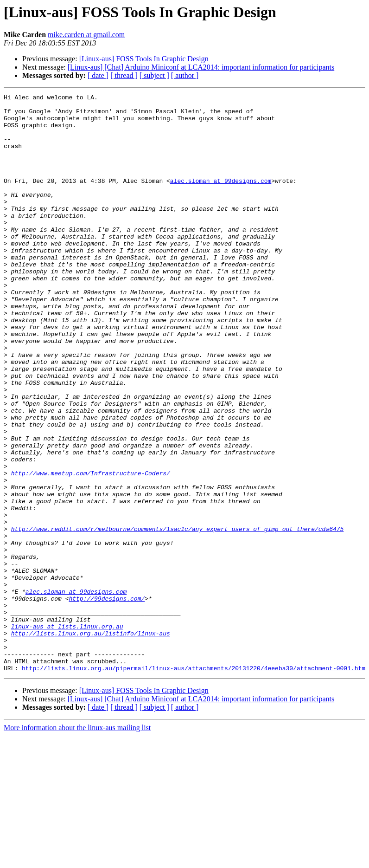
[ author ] (185, 75)
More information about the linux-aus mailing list (77, 843)
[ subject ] (154, 75)
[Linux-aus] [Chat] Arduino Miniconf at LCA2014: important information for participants (201, 67)
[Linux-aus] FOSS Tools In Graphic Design (144, 59)
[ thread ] (124, 75)
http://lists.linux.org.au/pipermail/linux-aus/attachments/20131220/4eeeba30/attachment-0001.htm (194, 784)
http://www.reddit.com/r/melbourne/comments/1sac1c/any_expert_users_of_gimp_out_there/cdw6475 (178, 616)
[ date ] (98, 75)
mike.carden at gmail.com (86, 35)
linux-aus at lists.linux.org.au (67, 733)
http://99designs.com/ (107, 700)
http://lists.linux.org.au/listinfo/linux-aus (91, 742)
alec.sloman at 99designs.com (221, 199)
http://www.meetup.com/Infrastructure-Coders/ (91, 550)
